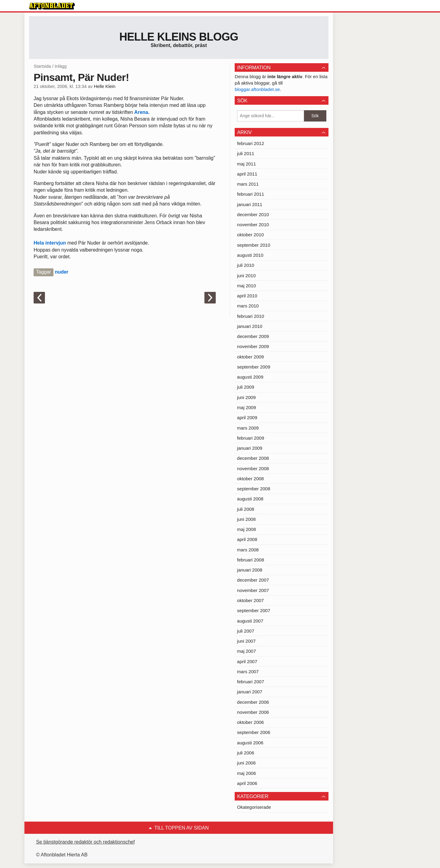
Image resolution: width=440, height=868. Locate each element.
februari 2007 (251, 682)
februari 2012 (251, 143)
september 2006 (254, 732)
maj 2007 (247, 651)
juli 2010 (246, 265)
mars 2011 (248, 184)
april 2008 (247, 539)
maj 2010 (247, 286)
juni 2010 (246, 276)
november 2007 (253, 590)
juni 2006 (246, 763)
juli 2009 (246, 387)
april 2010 (247, 296)
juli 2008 (246, 509)
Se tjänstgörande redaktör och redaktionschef (85, 842)
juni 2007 (246, 641)
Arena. (141, 112)
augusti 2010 (250, 255)
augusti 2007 (250, 621)
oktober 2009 (251, 357)
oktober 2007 (251, 600)
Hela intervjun (50, 243)
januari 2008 (250, 570)
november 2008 (253, 469)
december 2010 (253, 214)
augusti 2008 (250, 499)
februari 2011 (251, 194)
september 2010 (254, 245)
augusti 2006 (250, 743)
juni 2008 (246, 519)
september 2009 (254, 367)
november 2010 (253, 225)
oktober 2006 (251, 722)
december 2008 (253, 458)
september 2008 (254, 489)
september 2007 (254, 610)
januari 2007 (250, 692)
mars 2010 (248, 306)
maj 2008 (247, 529)
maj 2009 (247, 407)
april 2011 (247, 174)
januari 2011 (250, 204)
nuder (61, 272)
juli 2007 (246, 631)
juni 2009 (246, 397)
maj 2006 (247, 773)
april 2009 (247, 418)
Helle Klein (105, 86)
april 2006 (247, 783)
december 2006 (253, 702)
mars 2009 (248, 428)
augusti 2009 (250, 377)
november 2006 (253, 712)
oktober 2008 (251, 479)
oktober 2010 (251, 235)
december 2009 (253, 336)
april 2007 (247, 661)
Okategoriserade (254, 807)
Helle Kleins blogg (179, 37)
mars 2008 (248, 550)
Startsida (42, 66)
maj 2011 (247, 164)
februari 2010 (251, 316)
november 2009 (253, 346)
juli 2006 (246, 753)
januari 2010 (250, 326)
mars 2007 (248, 672)
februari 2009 (251, 438)
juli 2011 (246, 153)
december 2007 (253, 580)
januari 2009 (250, 448)
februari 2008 (251, 560)
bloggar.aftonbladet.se (257, 89)
